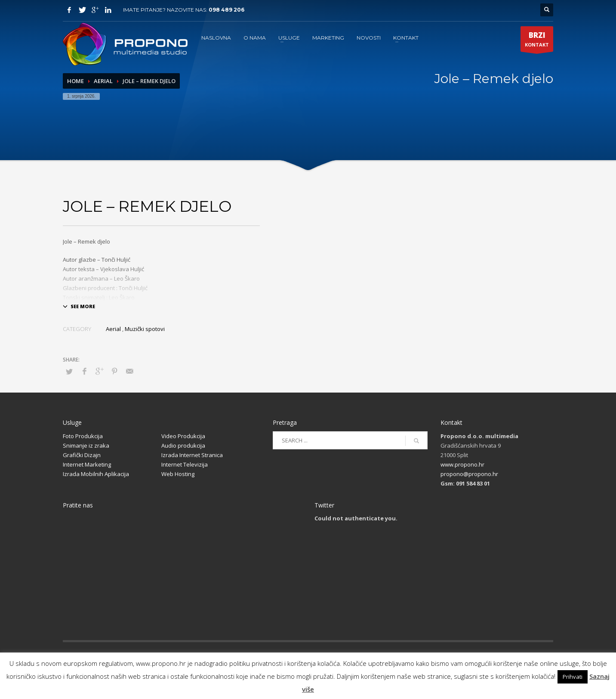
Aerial (103, 81)
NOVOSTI (369, 38)
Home (75, 81)
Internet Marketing (87, 464)
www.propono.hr (462, 464)
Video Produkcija (183, 436)
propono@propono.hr (469, 474)
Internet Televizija (185, 464)
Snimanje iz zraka (86, 445)
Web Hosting (178, 474)
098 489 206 (226, 10)
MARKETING (328, 38)
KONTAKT (406, 38)
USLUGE (289, 38)
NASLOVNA (216, 38)
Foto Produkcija (83, 436)
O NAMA (255, 38)
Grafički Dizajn (82, 455)
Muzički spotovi (145, 329)
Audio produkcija (183, 445)
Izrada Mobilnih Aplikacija (96, 474)
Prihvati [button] (573, 677)
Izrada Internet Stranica (192, 455)
